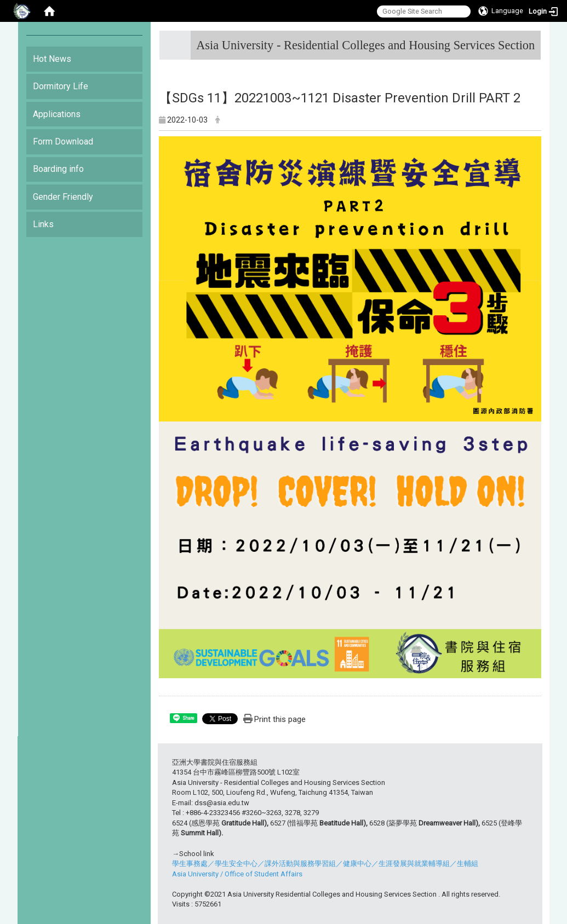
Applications (57, 114)
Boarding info (58, 169)
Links (43, 224)
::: (531, 41)
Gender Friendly (63, 197)
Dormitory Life (61, 86)
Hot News (52, 59)
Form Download (63, 142)
